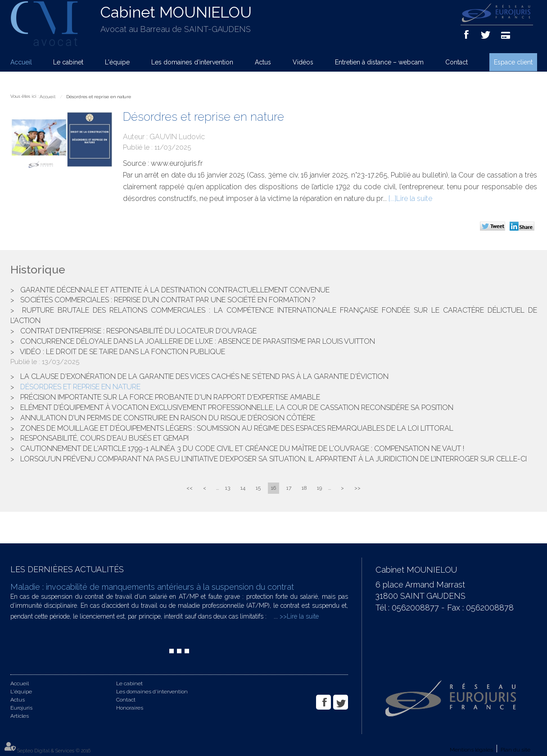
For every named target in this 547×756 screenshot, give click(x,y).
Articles (20, 716)
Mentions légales (471, 750)
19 (319, 488)
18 (304, 488)
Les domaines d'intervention (192, 62)
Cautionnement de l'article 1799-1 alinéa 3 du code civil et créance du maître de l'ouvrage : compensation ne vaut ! (242, 449)
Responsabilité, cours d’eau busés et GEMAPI (104, 438)
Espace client (513, 62)
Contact (457, 62)
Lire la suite (414, 198)
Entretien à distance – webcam (379, 62)
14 (243, 488)
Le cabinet (68, 62)
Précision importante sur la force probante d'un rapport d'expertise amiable (170, 397)
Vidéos (303, 62)
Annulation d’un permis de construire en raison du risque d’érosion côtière (168, 418)
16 (273, 488)
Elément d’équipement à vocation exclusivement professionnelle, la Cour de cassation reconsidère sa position (237, 408)
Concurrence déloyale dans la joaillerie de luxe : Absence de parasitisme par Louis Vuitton (198, 341)
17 (289, 488)
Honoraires (130, 708)
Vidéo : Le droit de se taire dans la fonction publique (122, 352)
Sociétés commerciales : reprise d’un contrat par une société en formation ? (168, 300)
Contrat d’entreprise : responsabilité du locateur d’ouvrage (138, 331)
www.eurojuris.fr (177, 163)
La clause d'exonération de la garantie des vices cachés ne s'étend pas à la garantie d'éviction (204, 376)
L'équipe (117, 62)
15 (258, 488)
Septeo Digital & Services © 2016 (54, 751)
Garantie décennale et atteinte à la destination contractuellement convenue (175, 290)
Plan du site (515, 750)
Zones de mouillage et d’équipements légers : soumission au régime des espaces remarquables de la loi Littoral (237, 428)
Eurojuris (21, 708)
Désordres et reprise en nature (99, 97)
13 (228, 488)
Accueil (21, 62)
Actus (263, 62)
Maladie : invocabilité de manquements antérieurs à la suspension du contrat (152, 587)
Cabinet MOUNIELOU (176, 12)
